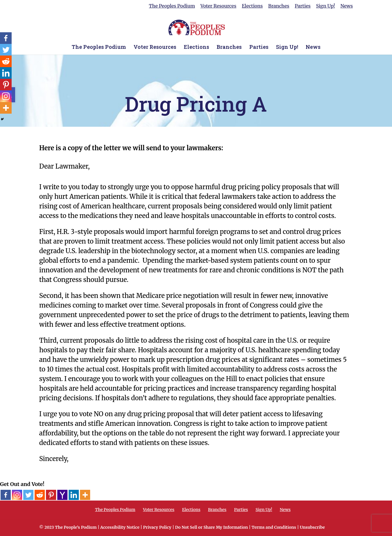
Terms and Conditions (274, 527)
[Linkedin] (74, 495)
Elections (252, 6)
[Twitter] (28, 495)
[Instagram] (17, 495)
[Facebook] (6, 495)
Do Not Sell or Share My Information (212, 527)
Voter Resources (218, 6)
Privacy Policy (157, 527)
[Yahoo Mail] (62, 495)
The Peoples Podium (172, 6)
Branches (279, 6)
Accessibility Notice (120, 527)
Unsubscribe (312, 527)
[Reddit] (40, 495)
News (347, 6)
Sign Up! (326, 6)
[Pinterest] (51, 495)
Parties (303, 6)
